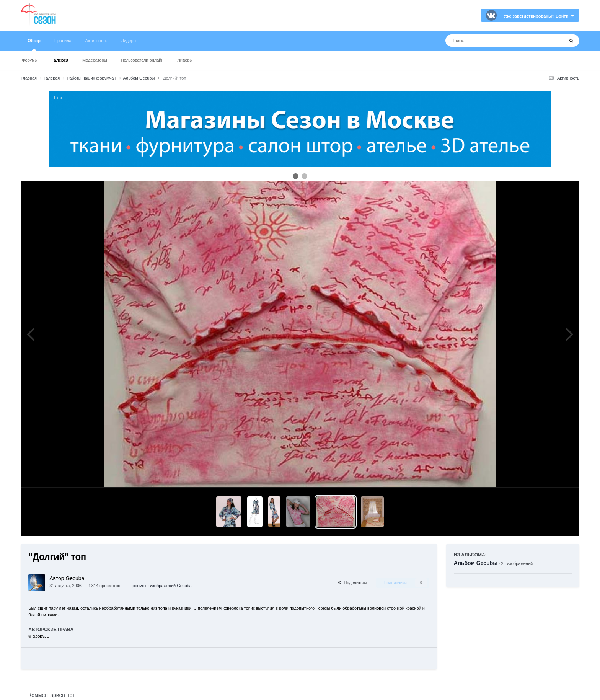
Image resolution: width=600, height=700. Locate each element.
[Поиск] (490, 41)
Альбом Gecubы (476, 563)
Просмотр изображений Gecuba (160, 586)
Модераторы (95, 60)
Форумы (30, 60)
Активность (96, 41)
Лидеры (185, 60)
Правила (63, 41)
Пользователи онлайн (142, 60)
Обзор (34, 44)
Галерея (60, 60)
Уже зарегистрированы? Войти (539, 16)
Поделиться (352, 583)
